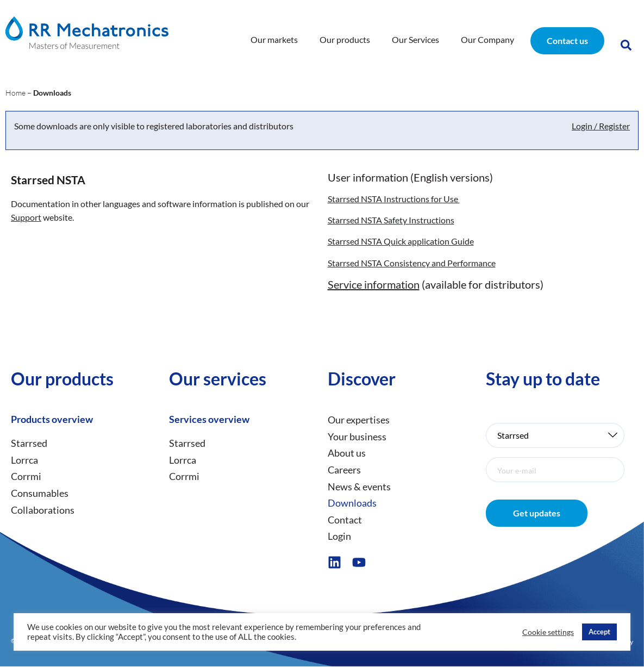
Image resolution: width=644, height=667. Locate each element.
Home (15, 93)
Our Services (415, 39)
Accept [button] (599, 632)
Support (26, 217)
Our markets (274, 39)
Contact (345, 520)
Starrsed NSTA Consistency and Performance (412, 263)
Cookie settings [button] (548, 632)
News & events (359, 487)
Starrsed (29, 443)
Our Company (487, 39)
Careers (344, 470)
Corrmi (26, 477)
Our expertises (359, 420)
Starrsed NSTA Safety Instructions (391, 220)
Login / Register (601, 126)
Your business (357, 437)
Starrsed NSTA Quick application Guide (401, 242)
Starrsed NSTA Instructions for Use (394, 199)
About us (347, 453)
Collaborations (43, 510)
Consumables (40, 493)
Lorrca (24, 460)
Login (339, 537)
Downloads (352, 503)
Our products (345, 39)
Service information (374, 284)
